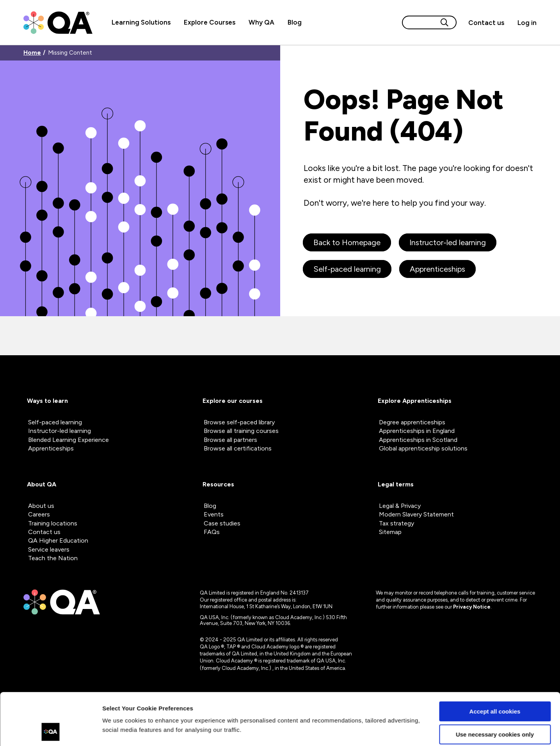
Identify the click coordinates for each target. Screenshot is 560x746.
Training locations (53, 523)
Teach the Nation (53, 558)
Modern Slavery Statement (416, 514)
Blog (295, 22)
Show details (120, 731)
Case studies (222, 523)
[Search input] (420, 22)
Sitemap (390, 532)
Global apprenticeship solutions (423, 448)
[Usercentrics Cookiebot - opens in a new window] (51, 731)
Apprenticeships (437, 269)
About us (41, 506)
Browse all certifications (238, 448)
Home (32, 53)
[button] (486, 23)
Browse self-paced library (239, 422)
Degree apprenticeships (412, 422)
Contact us (486, 23)
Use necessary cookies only (495, 685)
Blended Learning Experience (68, 440)
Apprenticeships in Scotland (418, 440)
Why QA (261, 22)
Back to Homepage (347, 242)
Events (214, 514)
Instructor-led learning (448, 242)
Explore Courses (210, 22)
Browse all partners (230, 440)
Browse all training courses (241, 431)
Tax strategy (396, 523)
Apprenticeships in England (417, 431)
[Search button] (444, 22)
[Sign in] (524, 23)
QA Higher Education (58, 540)
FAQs (212, 532)
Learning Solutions (141, 22)
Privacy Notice (472, 607)
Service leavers (49, 549)
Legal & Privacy (400, 506)
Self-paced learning (347, 269)
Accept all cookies (495, 663)
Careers (39, 514)
